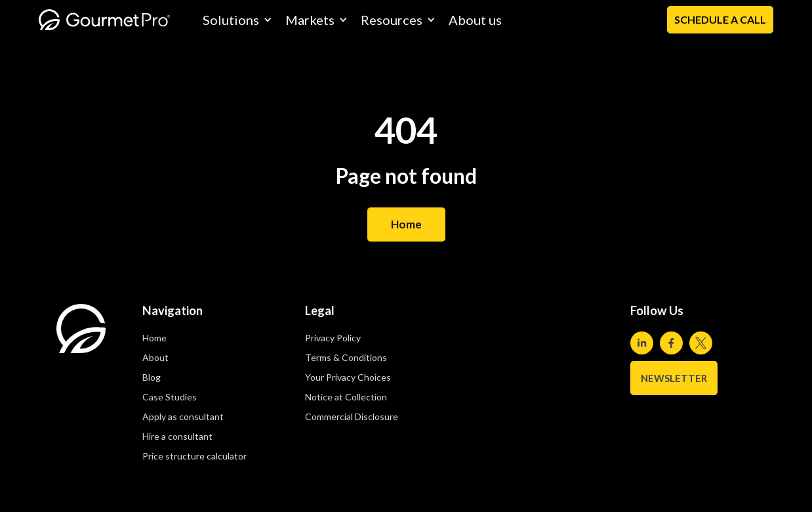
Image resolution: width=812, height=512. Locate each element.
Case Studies (170, 397)
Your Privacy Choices (348, 377)
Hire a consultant (177, 436)
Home (406, 224)
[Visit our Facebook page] (671, 343)
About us (475, 20)
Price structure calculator (194, 456)
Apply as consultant (183, 416)
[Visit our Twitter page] (701, 343)
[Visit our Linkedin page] (642, 343)
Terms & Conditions (346, 357)
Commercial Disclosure (352, 416)
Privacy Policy (333, 338)
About (155, 357)
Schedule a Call (720, 19)
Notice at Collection (346, 397)
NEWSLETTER (674, 378)
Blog (152, 377)
